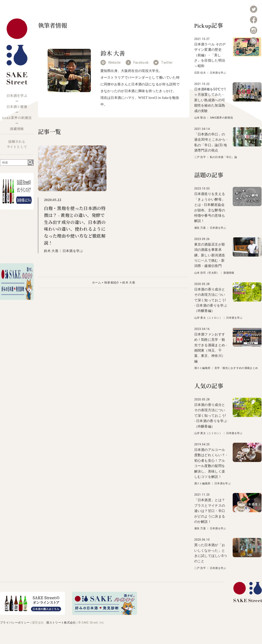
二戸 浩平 (200, 157)
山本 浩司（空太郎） (207, 273)
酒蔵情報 (17, 129)
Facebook (141, 63)
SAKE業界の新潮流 (17, 118)
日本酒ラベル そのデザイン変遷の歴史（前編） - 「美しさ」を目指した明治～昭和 (210, 55)
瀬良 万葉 (200, 228)
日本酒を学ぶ (17, 96)
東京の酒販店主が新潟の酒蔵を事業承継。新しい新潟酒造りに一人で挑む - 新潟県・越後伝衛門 (210, 255)
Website (115, 63)
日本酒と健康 (17, 107)
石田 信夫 (200, 73)
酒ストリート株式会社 (61, 623)
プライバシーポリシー (15, 623)
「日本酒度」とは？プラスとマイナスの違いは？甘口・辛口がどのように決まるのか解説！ (210, 511)
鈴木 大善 (51, 251)
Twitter (167, 63)
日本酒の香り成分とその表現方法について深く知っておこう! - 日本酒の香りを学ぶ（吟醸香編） (211, 300)
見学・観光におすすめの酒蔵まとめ (236, 368)
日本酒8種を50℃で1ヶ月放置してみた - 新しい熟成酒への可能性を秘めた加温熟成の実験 (210, 100)
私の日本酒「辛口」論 (223, 157)
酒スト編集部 (202, 368)
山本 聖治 (200, 118)
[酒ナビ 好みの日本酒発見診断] (105, 614)
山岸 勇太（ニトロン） (208, 318)
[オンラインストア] (32, 614)
